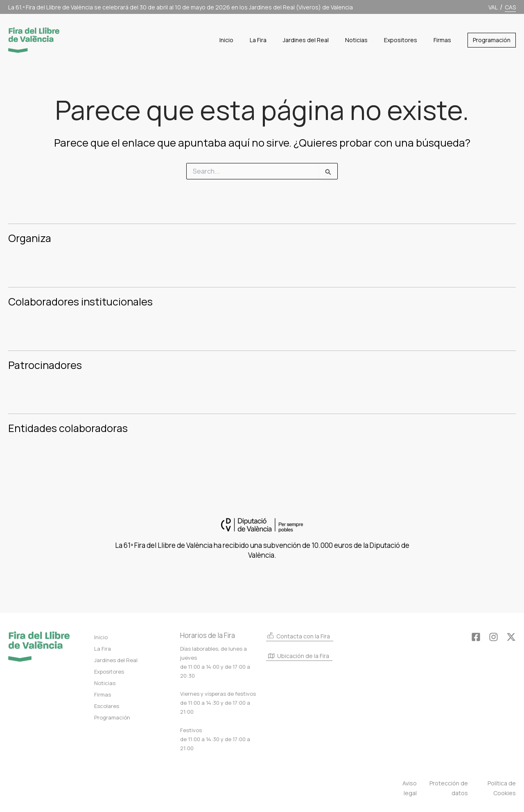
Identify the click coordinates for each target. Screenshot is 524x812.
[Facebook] (476, 637)
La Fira (103, 649)
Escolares (107, 706)
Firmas (103, 694)
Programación (112, 717)
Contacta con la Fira (298, 636)
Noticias (105, 683)
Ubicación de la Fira (299, 656)
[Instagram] (494, 637)
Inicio (101, 637)
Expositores (109, 672)
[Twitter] (511, 637)
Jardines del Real (116, 660)
